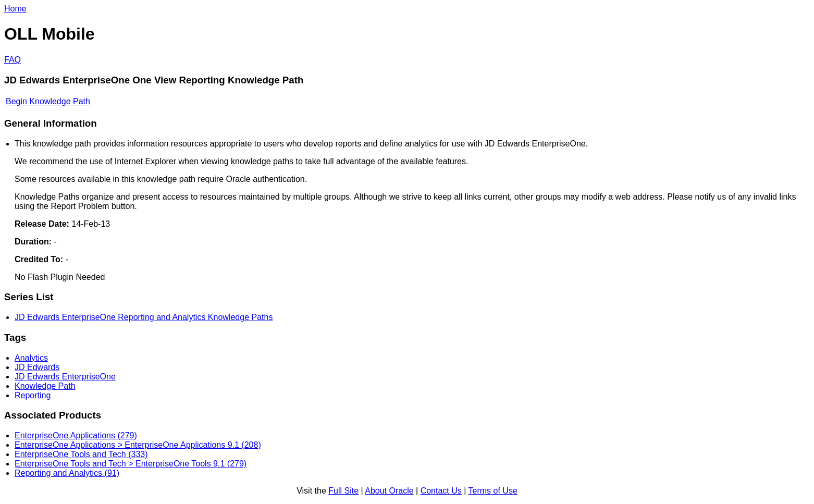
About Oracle (389, 491)
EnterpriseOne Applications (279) (76, 435)
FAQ (13, 60)
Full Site (343, 491)
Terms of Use (493, 491)
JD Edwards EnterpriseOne (65, 377)
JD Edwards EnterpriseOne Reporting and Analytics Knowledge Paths (144, 317)
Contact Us (441, 491)
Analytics (31, 358)
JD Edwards (37, 367)
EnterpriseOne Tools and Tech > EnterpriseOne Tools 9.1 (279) (131, 464)
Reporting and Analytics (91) (67, 473)
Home (15, 9)
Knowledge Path (45, 386)
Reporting (33, 395)
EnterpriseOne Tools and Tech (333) (81, 454)
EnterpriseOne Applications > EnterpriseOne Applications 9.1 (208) (138, 445)
